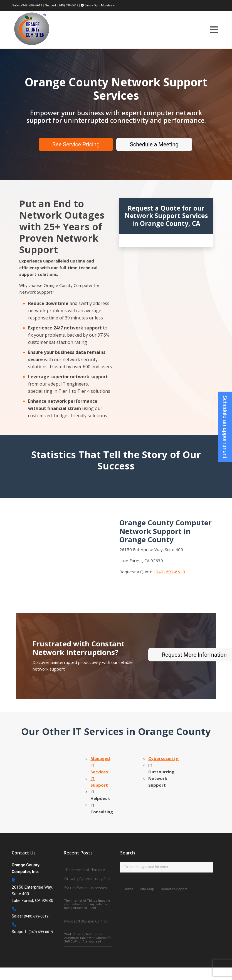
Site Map (147, 889)
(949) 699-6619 (32, 5)
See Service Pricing (76, 144)
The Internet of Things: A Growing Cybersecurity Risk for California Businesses (87, 879)
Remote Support (174, 889)
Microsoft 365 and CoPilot (86, 921)
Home (128, 889)
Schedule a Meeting (154, 144)
